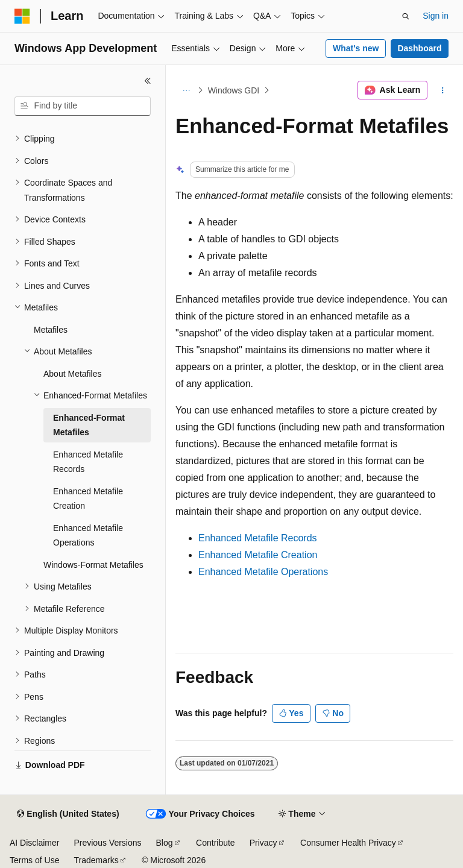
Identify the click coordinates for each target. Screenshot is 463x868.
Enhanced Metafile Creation (258, 555)
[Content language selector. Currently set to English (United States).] (68, 814)
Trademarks (96, 860)
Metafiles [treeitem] (51, 330)
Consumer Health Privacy (348, 843)
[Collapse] (148, 81)
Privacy (263, 843)
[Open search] (406, 16)
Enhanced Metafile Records (258, 538)
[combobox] (83, 106)
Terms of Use (34, 860)
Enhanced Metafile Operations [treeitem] (88, 536)
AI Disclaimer (34, 843)
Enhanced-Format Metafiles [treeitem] (89, 425)
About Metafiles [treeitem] (73, 374)
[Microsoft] (22, 16)
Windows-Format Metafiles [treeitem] (93, 565)
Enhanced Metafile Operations (263, 572)
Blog (165, 843)
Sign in (436, 16)
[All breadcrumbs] (186, 90)
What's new (356, 48)
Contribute (216, 843)
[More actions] (443, 90)
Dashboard (419, 48)
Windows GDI (234, 90)
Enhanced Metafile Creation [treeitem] (88, 499)
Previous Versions (107, 843)
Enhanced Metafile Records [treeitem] (88, 462)
